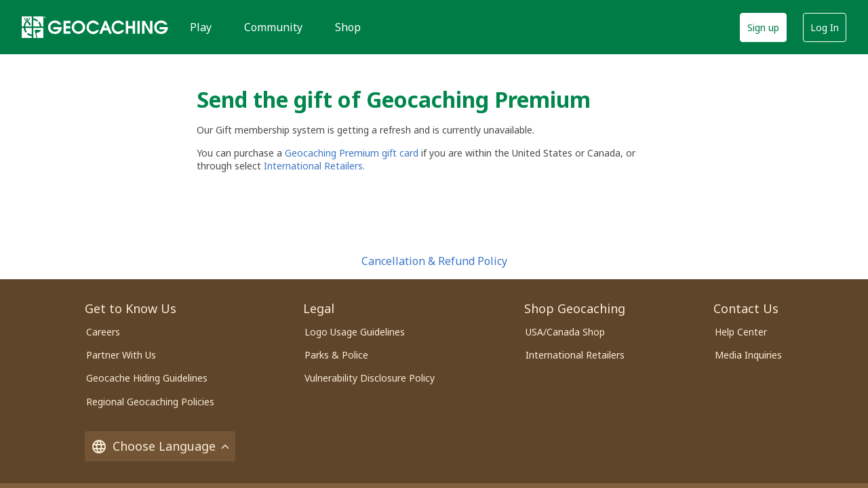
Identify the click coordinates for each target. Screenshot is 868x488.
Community (273, 27)
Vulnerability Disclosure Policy (370, 378)
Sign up (763, 27)
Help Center (741, 332)
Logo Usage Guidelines (355, 332)
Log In (825, 27)
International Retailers (575, 355)
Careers (103, 332)
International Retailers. (314, 166)
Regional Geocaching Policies (150, 402)
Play (201, 27)
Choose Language (160, 446)
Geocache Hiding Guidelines (147, 378)
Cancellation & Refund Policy (434, 261)
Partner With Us (121, 355)
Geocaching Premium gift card (353, 153)
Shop (348, 27)
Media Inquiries (748, 355)
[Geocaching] (95, 27)
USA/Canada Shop (565, 332)
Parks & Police (336, 355)
